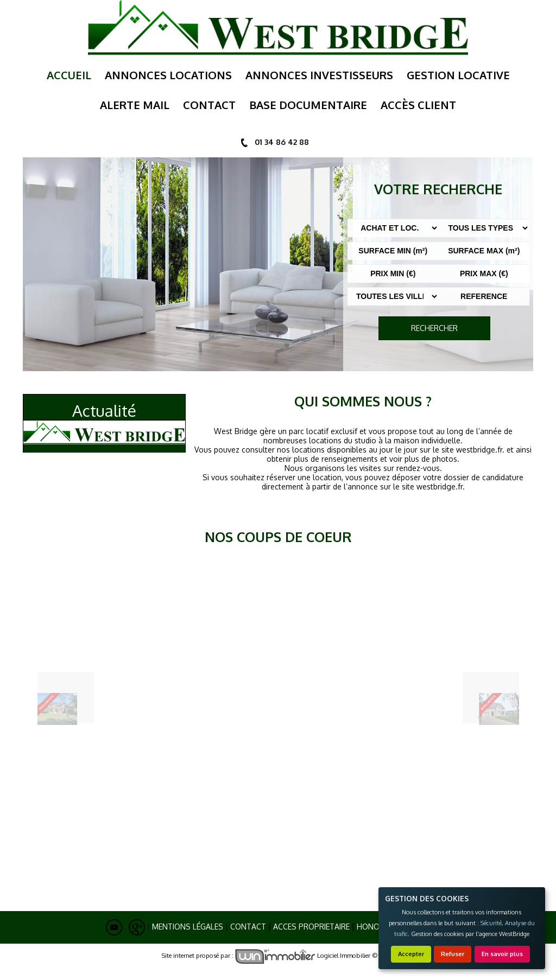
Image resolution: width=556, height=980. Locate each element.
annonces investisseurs (319, 75)
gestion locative (458, 75)
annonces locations (168, 75)
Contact (248, 927)
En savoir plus (502, 954)
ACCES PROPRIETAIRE (311, 927)
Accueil (69, 75)
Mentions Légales (188, 927)
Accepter (411, 954)
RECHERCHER (434, 328)
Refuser (453, 954)
